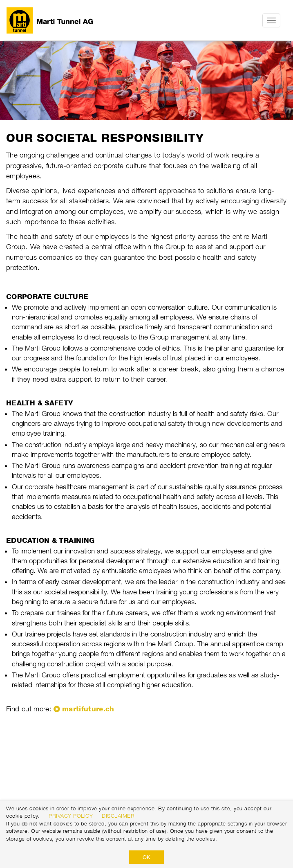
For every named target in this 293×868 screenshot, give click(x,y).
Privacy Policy (71, 816)
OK (146, 857)
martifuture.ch (88, 709)
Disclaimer (118, 816)
